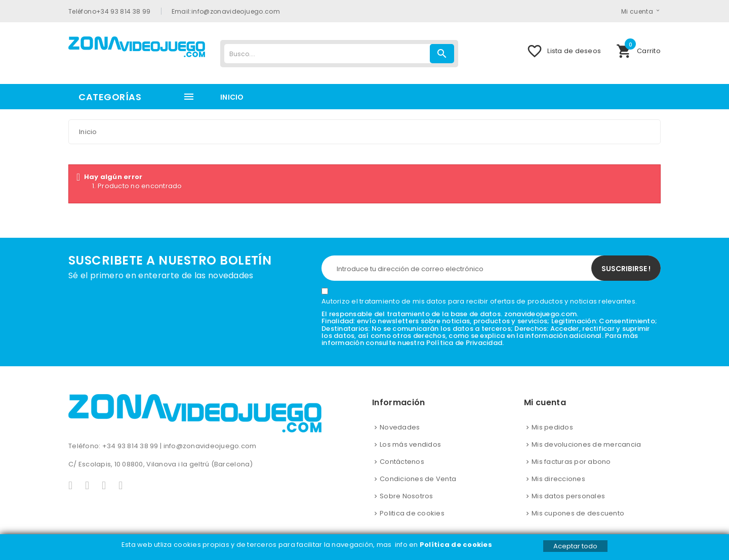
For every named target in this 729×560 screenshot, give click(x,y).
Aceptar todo (575, 546)
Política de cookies (457, 545)
